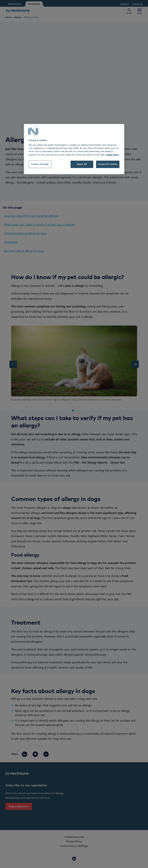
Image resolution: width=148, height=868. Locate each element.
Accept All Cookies (108, 164)
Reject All (82, 164)
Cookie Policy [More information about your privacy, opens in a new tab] (112, 155)
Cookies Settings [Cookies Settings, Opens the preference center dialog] (40, 164)
